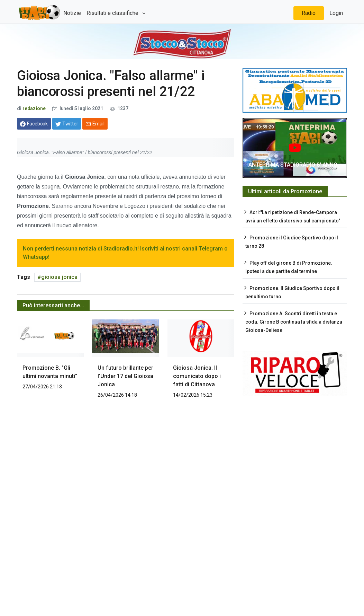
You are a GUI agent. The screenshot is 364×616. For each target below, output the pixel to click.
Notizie (72, 13)
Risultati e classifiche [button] (113, 13)
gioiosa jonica (59, 277)
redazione (34, 108)
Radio (309, 13)
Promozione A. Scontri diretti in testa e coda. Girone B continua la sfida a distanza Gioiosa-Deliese (294, 322)
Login (336, 13)
